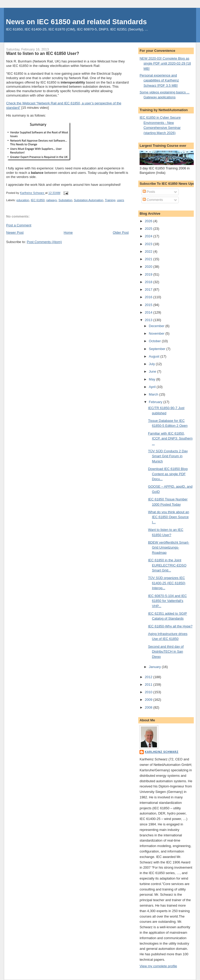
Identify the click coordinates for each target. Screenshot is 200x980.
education (23, 200)
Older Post (121, 233)
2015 (149, 305)
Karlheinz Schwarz (162, 752)
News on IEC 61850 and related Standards (76, 22)
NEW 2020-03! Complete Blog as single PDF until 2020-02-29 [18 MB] (165, 63)
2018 (149, 282)
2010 (149, 692)
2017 (149, 289)
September (158, 349)
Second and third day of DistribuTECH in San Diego (166, 652)
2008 (149, 707)
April (153, 387)
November (157, 333)
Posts (149, 192)
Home (68, 233)
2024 (149, 236)
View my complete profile (158, 966)
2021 (149, 259)
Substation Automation (89, 200)
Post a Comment (19, 225)
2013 (149, 320)
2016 (149, 297)
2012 (149, 677)
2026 (149, 221)
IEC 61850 (38, 200)
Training (110, 200)
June (153, 371)
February (156, 402)
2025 (149, 229)
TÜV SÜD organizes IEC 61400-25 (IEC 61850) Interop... (167, 583)
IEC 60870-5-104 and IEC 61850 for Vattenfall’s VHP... (168, 601)
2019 (149, 274)
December (157, 326)
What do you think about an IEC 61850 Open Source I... (169, 517)
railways (51, 200)
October (155, 341)
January (155, 667)
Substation (65, 200)
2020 (149, 267)
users (121, 200)
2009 (149, 700)
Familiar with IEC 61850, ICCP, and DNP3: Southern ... (170, 438)
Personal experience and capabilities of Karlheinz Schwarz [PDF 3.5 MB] (159, 80)
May (153, 379)
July (152, 364)
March (154, 394)
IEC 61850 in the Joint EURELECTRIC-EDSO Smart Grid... (167, 565)
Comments (153, 200)
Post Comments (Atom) (44, 242)
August (155, 356)
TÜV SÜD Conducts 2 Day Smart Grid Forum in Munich (168, 456)
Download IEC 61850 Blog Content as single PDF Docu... (168, 474)
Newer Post (15, 233)
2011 (149, 685)
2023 (149, 244)
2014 (149, 312)
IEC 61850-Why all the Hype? (170, 626)
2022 (149, 252)
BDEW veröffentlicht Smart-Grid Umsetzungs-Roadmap (169, 548)
